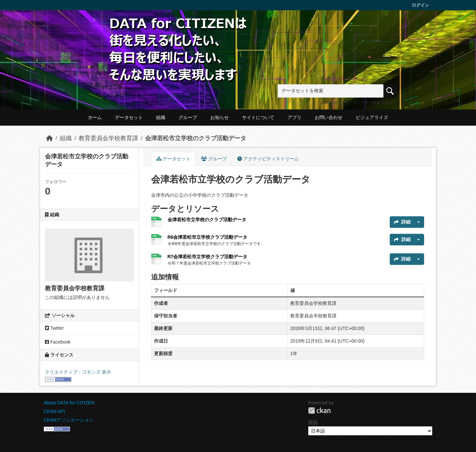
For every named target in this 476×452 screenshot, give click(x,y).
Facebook (58, 342)
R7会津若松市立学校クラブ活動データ (208, 257)
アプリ (295, 117)
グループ (188, 117)
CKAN (319, 411)
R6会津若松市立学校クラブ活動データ (208, 237)
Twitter (54, 328)
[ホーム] (50, 138)
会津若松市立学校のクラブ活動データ (196, 138)
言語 (313, 423)
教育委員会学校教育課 (108, 138)
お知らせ (219, 117)
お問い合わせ (329, 117)
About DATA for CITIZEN (69, 403)
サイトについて (258, 117)
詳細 (402, 222)
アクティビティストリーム (268, 159)
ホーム (95, 117)
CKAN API (54, 411)
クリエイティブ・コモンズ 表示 (78, 372)
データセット (129, 117)
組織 (161, 117)
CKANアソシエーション (69, 420)
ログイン (420, 5)
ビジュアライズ (372, 117)
